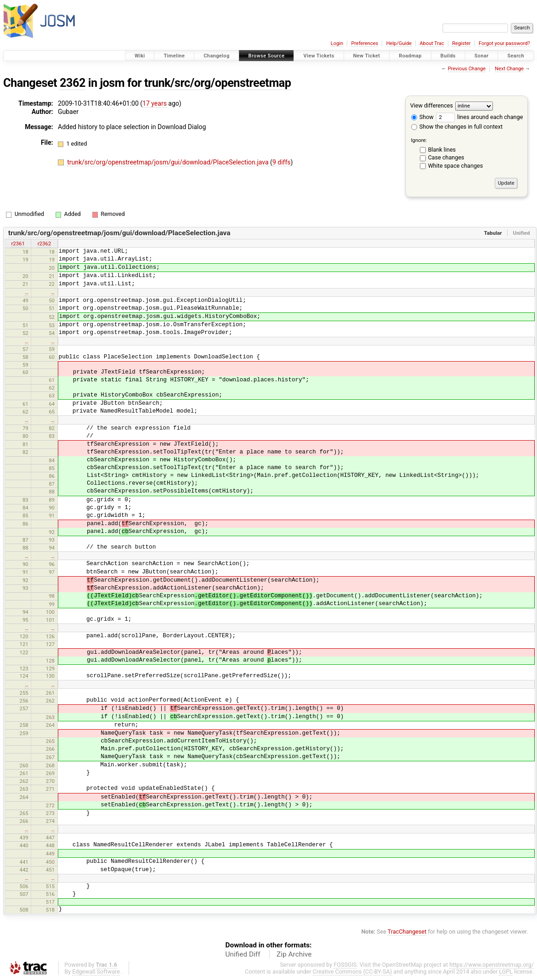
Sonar (482, 56)
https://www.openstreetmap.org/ (492, 965)
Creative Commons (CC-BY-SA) (353, 972)
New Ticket (367, 56)
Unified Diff (243, 954)
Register (461, 43)
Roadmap (410, 56)
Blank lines (442, 150)
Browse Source (267, 56)
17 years (155, 103)
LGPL (506, 972)
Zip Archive (294, 954)
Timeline (174, 56)
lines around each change (479, 117)
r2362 (44, 244)
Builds (448, 56)
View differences (432, 105)
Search (516, 56)
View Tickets (319, 56)
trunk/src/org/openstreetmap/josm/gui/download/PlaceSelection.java (169, 162)
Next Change (509, 69)
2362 (73, 83)
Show (422, 117)
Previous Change (467, 69)
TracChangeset (407, 932)
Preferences (365, 43)
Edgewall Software (96, 972)
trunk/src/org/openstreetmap (218, 83)
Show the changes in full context (457, 127)
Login (337, 43)
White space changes (456, 166)
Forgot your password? (504, 43)
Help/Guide (399, 43)
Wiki (140, 56)
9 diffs (282, 162)
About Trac (432, 43)
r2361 (18, 244)
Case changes (446, 157)
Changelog (216, 56)
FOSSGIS (345, 965)
